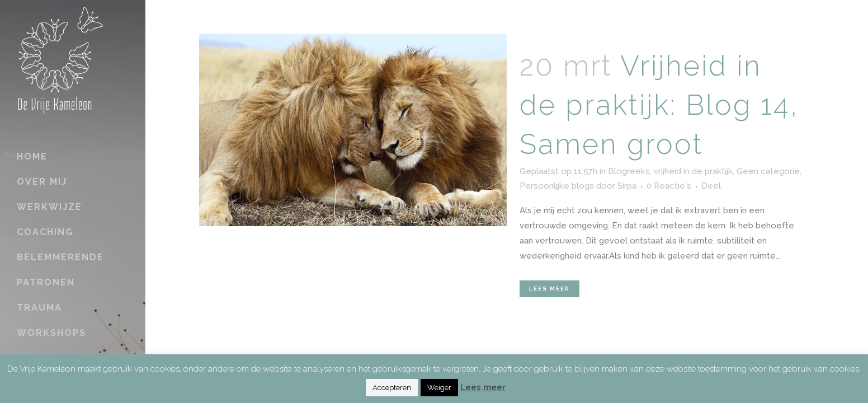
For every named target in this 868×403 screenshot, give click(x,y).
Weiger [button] (439, 388)
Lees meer (549, 289)
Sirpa (627, 186)
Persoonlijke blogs (557, 186)
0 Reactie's (669, 186)
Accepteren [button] (392, 388)
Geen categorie (768, 171)
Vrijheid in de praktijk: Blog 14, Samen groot (659, 105)
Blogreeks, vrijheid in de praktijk (670, 171)
